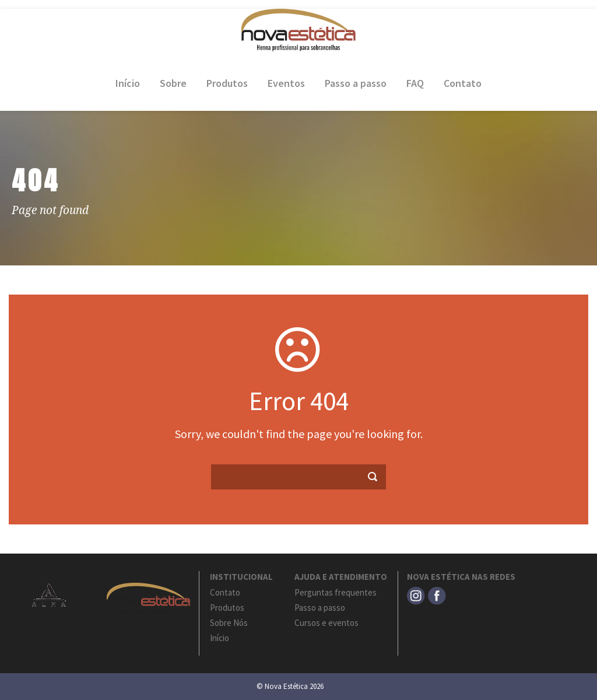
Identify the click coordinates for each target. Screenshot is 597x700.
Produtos (227, 83)
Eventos (286, 83)
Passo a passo (356, 83)
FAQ (415, 83)
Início (128, 83)
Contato (463, 83)
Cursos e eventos (326, 623)
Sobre (173, 83)
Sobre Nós (229, 623)
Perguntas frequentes (336, 592)
